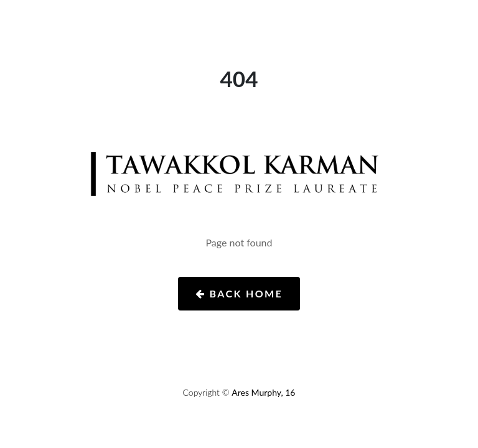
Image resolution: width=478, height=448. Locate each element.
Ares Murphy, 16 (263, 392)
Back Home (239, 293)
